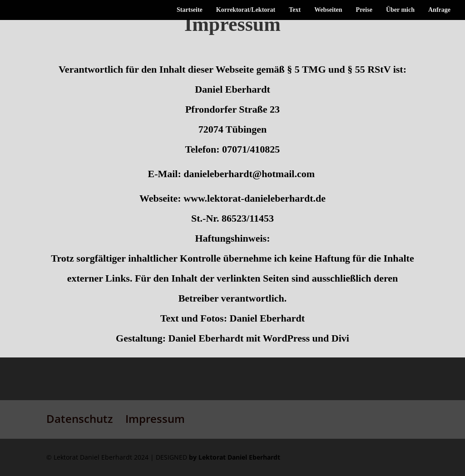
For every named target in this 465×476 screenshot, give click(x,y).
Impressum (155, 419)
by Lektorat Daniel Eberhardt (235, 457)
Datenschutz (79, 419)
